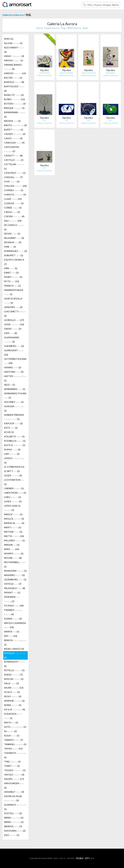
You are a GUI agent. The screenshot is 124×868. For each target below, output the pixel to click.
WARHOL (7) (13, 826)
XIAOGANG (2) (15, 831)
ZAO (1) (12, 835)
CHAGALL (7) (13, 177)
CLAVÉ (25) (13, 199)
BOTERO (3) (15, 104)
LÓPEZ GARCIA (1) (12, 508)
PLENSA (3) (13, 619)
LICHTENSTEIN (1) (14, 482)
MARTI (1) (13, 527)
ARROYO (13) (15, 73)
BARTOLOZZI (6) (14, 89)
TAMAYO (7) (13, 740)
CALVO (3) (13, 138)
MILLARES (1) (14, 540)
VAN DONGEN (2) (14, 785)
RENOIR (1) (15, 642)
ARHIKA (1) (14, 60)
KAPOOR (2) (13, 423)
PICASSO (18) (14, 606)
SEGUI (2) (13, 696)
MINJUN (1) (12, 545)
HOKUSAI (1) (14, 408)
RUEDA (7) (13, 675)
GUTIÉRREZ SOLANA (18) (15, 361)
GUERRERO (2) (14, 346)
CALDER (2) (15, 134)
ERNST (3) (11, 273)
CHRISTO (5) (15, 195)
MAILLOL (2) (14, 519)
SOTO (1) (15, 727)
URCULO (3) (14, 775)
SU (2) (10, 731)
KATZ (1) (11, 428)
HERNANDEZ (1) (15, 389)
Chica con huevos (89, 73)
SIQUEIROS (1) (13, 716)
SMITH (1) (11, 722)
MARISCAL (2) (14, 523)
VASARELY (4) (14, 792)
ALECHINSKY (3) (14, 50)
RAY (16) (11, 636)
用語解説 (80, 858)
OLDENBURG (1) (15, 579)
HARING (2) (13, 367)
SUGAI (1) (12, 736)
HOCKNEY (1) (14, 402)
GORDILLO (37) (14, 320)
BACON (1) (13, 78)
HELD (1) (10, 385)
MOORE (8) (13, 558)
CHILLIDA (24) (15, 186)
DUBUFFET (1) (14, 255)
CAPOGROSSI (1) (12, 149)
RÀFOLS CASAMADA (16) (15, 625)
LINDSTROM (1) (15, 493)
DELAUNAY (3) (14, 238)
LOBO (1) (13, 497)
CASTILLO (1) (14, 160)
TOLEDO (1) (15, 770)
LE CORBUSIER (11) (14, 467)
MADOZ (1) (13, 514)
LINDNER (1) (14, 488)
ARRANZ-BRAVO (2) (13, 67)
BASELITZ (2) (14, 95)
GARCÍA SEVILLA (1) (13, 301)
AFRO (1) (9, 39)
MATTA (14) (14, 536)
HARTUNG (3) (14, 372)
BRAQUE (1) (14, 108)
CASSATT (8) (13, 156)
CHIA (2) (12, 181)
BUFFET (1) (14, 130)
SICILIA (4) (15, 709)
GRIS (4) (10, 333)
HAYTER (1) (15, 378)
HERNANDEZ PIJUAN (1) (15, 395)
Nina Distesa (44, 73)
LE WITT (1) (12, 471)
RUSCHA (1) (14, 679)
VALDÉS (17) (14, 779)
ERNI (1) (11, 268)
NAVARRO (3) (14, 575)
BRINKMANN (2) (15, 114)
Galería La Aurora (13, 15)
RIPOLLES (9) (15, 655)
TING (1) (12, 761)
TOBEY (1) (12, 766)
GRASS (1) (13, 329)
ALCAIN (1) (13, 43)
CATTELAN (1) (14, 166)
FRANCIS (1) (12, 286)
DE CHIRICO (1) (14, 227)
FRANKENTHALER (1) (14, 292)
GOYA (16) (14, 324)
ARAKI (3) (14, 56)
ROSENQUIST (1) (15, 664)
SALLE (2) (11, 683)
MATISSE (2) (13, 532)
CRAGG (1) (12, 212)
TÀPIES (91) (13, 749)
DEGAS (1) (12, 234)
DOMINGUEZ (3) (15, 251)
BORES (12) (14, 99)
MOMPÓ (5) (14, 553)
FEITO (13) (12, 281)
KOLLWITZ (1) (14, 436)
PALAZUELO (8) (15, 588)
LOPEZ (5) (13, 501)
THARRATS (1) (15, 755)
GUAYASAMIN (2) (12, 340)
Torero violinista (67, 73)
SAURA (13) (14, 688)
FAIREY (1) (13, 277)
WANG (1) (14, 818)
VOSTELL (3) (13, 813)
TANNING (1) (15, 744)
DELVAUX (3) (13, 242)
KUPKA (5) (12, 449)
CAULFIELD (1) (15, 173)
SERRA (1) (13, 705)
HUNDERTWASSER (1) (14, 417)
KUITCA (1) (15, 445)
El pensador (111, 73)
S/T (44, 120)
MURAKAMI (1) (15, 571)
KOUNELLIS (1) (15, 441)
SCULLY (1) (12, 692)
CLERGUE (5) (14, 203)
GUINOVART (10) (14, 352)
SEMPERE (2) (14, 701)
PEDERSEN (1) (12, 599)
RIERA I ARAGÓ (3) (14, 649)
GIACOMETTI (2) (15, 314)
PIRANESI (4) (13, 612)
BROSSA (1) (12, 121)
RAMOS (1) (12, 632)
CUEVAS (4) (14, 216)
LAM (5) (12, 454)
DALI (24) (13, 221)
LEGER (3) (13, 475)
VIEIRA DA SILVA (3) (13, 798)
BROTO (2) (15, 125)
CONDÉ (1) (13, 208)
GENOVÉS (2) (13, 307)
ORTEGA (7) (13, 584)
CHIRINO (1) (14, 190)
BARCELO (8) (14, 82)
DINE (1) (10, 247)
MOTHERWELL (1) (15, 564)
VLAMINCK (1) (15, 807)
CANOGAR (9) (14, 143)
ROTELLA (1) (14, 670)
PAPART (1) (12, 593)
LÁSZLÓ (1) (14, 460)
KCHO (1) (9, 432)
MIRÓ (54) (12, 549)
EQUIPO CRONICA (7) (14, 262)
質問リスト (90, 858)
